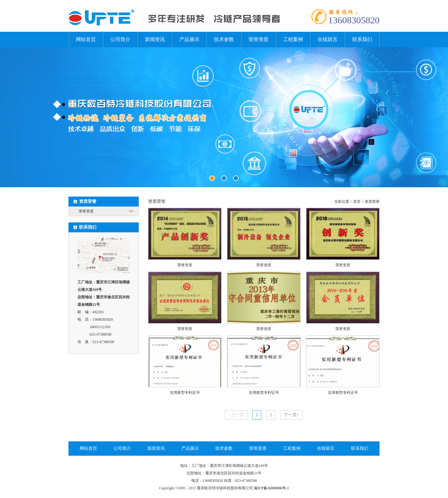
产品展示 (189, 39)
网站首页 (86, 39)
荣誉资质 (259, 39)
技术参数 (224, 39)
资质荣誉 (372, 202)
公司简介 (120, 39)
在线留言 (328, 39)
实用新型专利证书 (185, 393)
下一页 (292, 415)
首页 (357, 202)
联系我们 (362, 39)
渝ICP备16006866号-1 (271, 488)
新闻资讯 (155, 39)
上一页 (236, 415)
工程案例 (293, 39)
